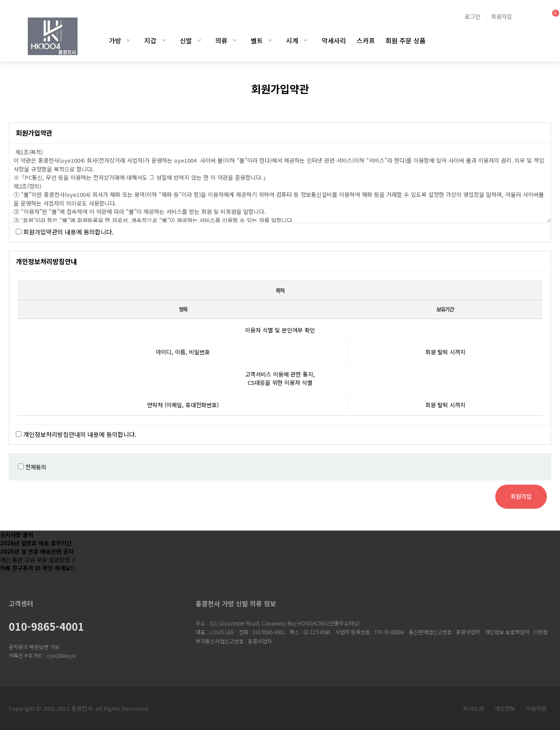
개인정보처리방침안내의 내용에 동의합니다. (80, 434)
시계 (292, 40)
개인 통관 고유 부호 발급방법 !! (38, 560)
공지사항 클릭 (17, 535)
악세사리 (334, 40)
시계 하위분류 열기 (306, 40)
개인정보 (505, 708)
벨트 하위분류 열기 (270, 40)
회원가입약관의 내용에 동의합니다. (68, 232)
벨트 (257, 40)
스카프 (366, 40)
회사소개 (473, 708)
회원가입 (501, 16)
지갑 (150, 40)
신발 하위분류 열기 (199, 40)
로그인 (472, 16)
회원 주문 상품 (406, 40)
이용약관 (536, 708)
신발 (186, 40)
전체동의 (36, 467)
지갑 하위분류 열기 (164, 40)
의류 (221, 40)
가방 (115, 40)
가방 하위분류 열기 (128, 40)
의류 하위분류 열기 (235, 40)
